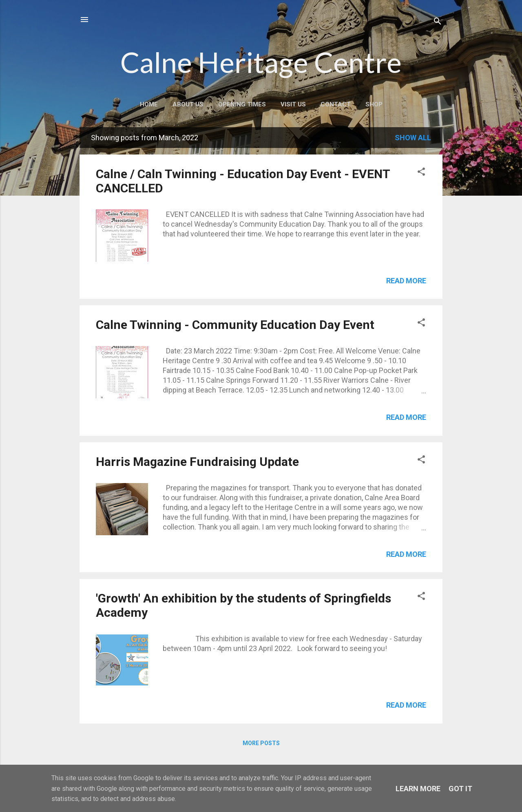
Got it (460, 789)
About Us (188, 104)
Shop (374, 104)
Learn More (418, 789)
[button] (421, 173)
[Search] (438, 22)
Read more (406, 281)
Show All (413, 138)
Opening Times (242, 104)
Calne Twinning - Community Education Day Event (235, 325)
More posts (261, 743)
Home (149, 104)
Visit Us (293, 104)
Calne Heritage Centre (261, 62)
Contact (336, 104)
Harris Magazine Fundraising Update (197, 462)
